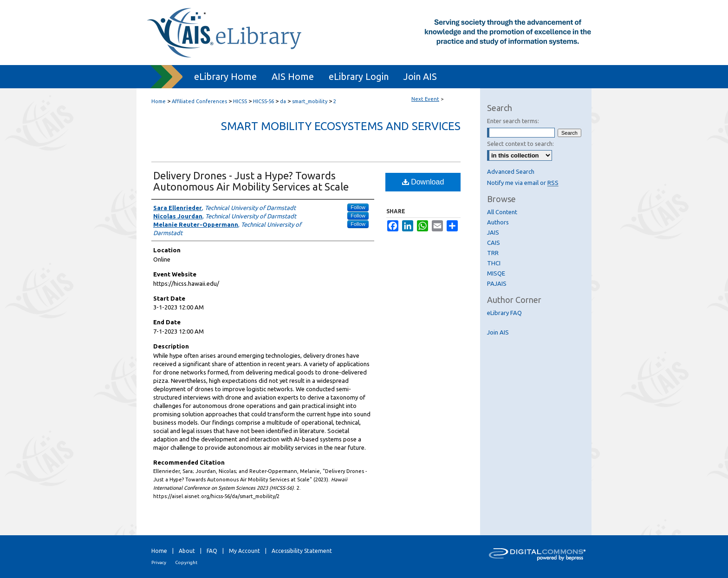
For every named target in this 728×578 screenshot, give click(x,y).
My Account (244, 551)
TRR (493, 253)
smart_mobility (310, 101)
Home (159, 101)
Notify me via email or (523, 183)
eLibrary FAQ (504, 313)
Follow (358, 207)
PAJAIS (497, 283)
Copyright (186, 562)
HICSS (241, 101)
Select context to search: (520, 144)
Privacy (159, 562)
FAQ (212, 551)
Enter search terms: (513, 121)
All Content (502, 212)
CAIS (494, 243)
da (284, 101)
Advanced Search (511, 171)
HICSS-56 (264, 101)
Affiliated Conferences (200, 101)
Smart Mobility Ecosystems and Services (341, 126)
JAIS (493, 232)
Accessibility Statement (302, 551)
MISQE (496, 273)
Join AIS (498, 332)
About (187, 551)
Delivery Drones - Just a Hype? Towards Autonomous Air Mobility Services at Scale (251, 181)
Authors (498, 222)
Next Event (425, 99)
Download (423, 182)
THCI (494, 263)
